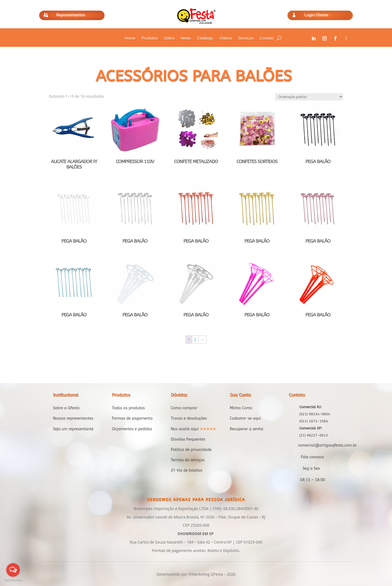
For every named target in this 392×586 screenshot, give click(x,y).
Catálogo (205, 38)
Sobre (169, 38)
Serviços (246, 38)
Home (130, 38)
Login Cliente (317, 15)
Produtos (150, 38)
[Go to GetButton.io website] (13, 580)
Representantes (71, 15)
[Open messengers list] (13, 570)
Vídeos (226, 38)
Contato (267, 38)
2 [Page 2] (195, 339)
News (186, 38)
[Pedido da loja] (309, 97)
